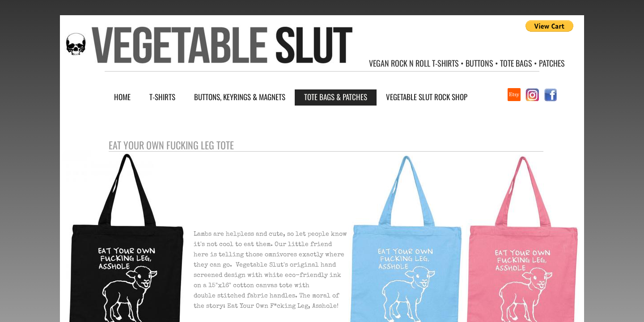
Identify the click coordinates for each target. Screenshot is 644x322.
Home (122, 97)
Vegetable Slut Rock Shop (427, 97)
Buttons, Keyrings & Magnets (240, 97)
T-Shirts (162, 97)
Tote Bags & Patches (336, 97)
